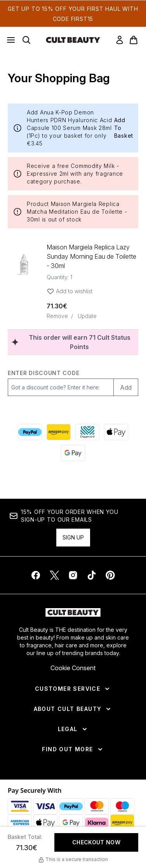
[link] (120, 40)
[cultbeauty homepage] (73, 40)
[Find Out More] (73, 749)
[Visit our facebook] (36, 575)
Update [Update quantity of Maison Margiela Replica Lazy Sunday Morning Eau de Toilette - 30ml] (87, 316)
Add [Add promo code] (126, 387)
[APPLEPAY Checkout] (116, 432)
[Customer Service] (73, 689)
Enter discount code (43, 373)
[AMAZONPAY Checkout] (59, 432)
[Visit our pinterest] (110, 575)
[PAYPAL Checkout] (30, 432)
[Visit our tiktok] (92, 575)
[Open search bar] (26, 40)
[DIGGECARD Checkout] (87, 432)
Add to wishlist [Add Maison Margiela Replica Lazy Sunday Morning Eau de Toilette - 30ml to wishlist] (70, 291)
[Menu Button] (11, 40)
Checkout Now (96, 842)
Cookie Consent (73, 668)
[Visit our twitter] (54, 575)
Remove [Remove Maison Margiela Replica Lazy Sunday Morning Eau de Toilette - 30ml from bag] (57, 316)
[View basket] (134, 40)
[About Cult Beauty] (73, 709)
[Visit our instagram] (73, 575)
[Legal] (73, 729)
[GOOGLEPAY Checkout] (73, 453)
